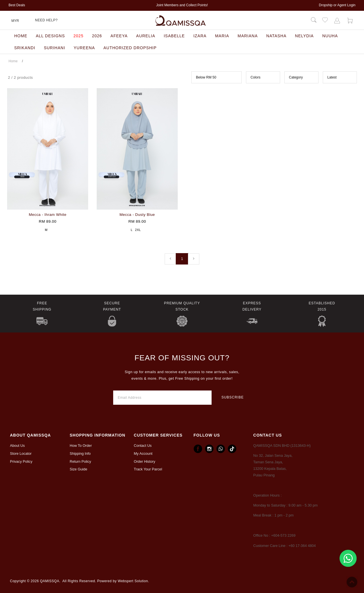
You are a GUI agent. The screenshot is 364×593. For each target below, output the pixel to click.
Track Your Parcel (148, 469)
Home (21, 36)
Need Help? (46, 20)
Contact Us (143, 446)
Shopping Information (98, 435)
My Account (143, 454)
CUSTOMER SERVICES (158, 435)
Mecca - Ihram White (47, 215)
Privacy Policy (21, 462)
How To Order (81, 446)
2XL (138, 230)
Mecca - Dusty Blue (137, 215)
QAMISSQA (49, 581)
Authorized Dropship (130, 48)
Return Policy (80, 462)
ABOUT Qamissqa (30, 435)
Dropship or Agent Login (337, 5)
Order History (145, 462)
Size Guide (78, 469)
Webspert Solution (133, 581)
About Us (17, 446)
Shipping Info (80, 454)
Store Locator (21, 454)
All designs (50, 36)
